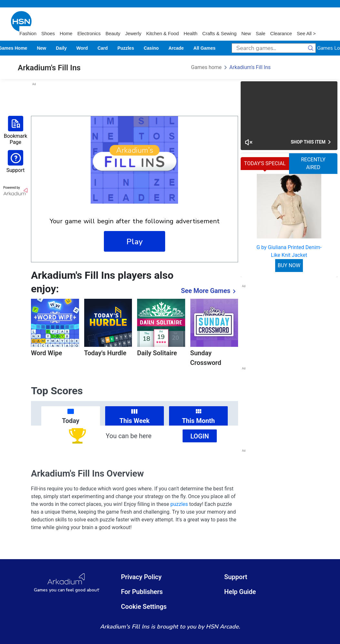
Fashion (28, 33)
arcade (176, 48)
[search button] (311, 48)
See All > (306, 33)
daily (61, 48)
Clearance (281, 33)
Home (66, 33)
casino (151, 48)
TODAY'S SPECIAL (265, 163)
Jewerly (133, 33)
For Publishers (142, 592)
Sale (261, 33)
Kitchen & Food (162, 33)
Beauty (113, 33)
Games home (206, 67)
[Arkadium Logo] (67, 583)
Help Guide (240, 592)
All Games (205, 48)
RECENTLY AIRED (313, 163)
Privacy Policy (141, 577)
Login (200, 436)
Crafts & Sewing (219, 33)
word (82, 48)
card (103, 48)
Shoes (48, 33)
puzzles (126, 48)
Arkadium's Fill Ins (250, 67)
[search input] (269, 48)
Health (190, 33)
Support (236, 577)
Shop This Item (312, 142)
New (246, 33)
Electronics (89, 33)
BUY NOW (289, 265)
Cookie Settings (144, 607)
